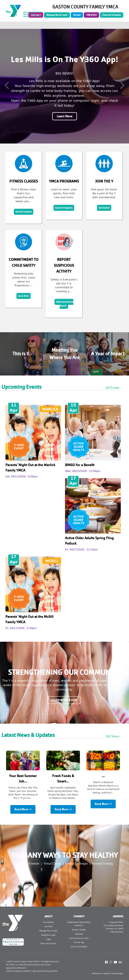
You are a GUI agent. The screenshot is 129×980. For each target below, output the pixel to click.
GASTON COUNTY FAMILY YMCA (85, 7)
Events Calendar (79, 930)
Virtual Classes (52, 864)
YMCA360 (91, 15)
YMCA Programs (64, 181)
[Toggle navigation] (124, 25)
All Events (112, 388)
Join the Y (104, 181)
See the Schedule (24, 212)
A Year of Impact (108, 354)
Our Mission (48, 922)
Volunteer (79, 934)
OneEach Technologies (113, 973)
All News (112, 736)
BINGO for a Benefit (80, 465)
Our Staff (48, 926)
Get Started (104, 208)
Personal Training (102, 864)
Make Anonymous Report (65, 304)
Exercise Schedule (112, 15)
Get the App (79, 942)
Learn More (65, 116)
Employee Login (48, 935)
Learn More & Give (64, 700)
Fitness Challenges (77, 864)
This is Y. (21, 354)
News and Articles (48, 943)
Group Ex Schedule (28, 864)
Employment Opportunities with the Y (79, 924)
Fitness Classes (24, 181)
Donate (77, 15)
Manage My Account (57, 15)
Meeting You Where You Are (64, 354)
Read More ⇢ (23, 809)
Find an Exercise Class (79, 938)
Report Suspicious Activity (64, 265)
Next (122, 85)
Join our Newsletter (79, 946)
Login (48, 939)
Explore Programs (64, 208)
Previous (7, 85)
